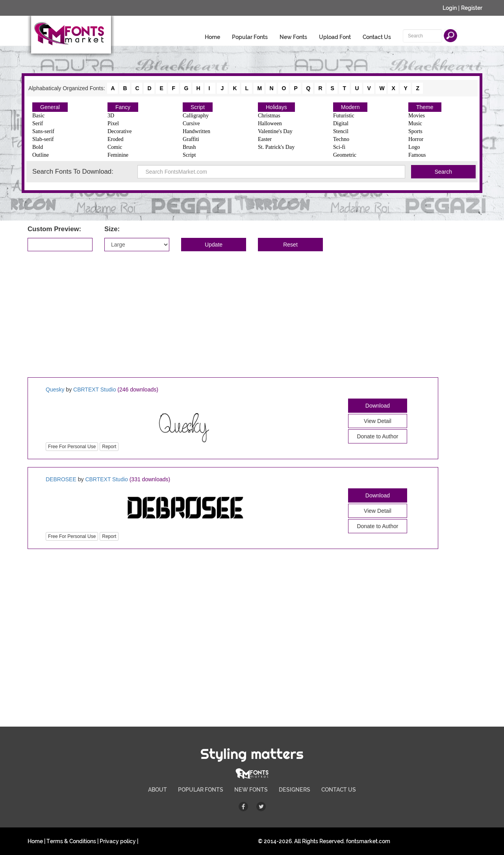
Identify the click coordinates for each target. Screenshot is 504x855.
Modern (350, 107)
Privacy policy (118, 841)
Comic (115, 147)
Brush (189, 147)
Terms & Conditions (71, 841)
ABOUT (157, 790)
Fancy (123, 107)
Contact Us (377, 37)
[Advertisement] (252, 314)
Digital (341, 123)
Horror (416, 139)
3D (111, 116)
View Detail (378, 421)
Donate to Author (377, 436)
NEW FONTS (251, 790)
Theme (425, 107)
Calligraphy (196, 116)
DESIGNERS (295, 790)
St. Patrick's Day (276, 147)
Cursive (191, 123)
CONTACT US (339, 790)
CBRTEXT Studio (94, 389)
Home (212, 37)
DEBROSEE (61, 479)
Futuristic (344, 116)
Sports (415, 131)
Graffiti (191, 139)
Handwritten (196, 131)
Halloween (270, 123)
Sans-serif (43, 131)
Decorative (120, 131)
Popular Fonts (250, 37)
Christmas (269, 116)
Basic (38, 116)
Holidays (276, 107)
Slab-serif (43, 139)
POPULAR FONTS (201, 790)
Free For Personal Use (72, 447)
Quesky (55, 389)
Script (198, 107)
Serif (38, 123)
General (50, 107)
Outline (41, 155)
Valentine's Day (275, 131)
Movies (417, 116)
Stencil (341, 131)
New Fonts (293, 37)
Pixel (113, 123)
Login (450, 8)
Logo (414, 147)
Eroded (115, 139)
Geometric (345, 155)
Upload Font (335, 37)
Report (109, 447)
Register (472, 8)
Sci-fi (339, 147)
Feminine (118, 155)
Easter (265, 139)
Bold (38, 147)
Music (415, 123)
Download (378, 406)
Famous (417, 155)
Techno (341, 139)
